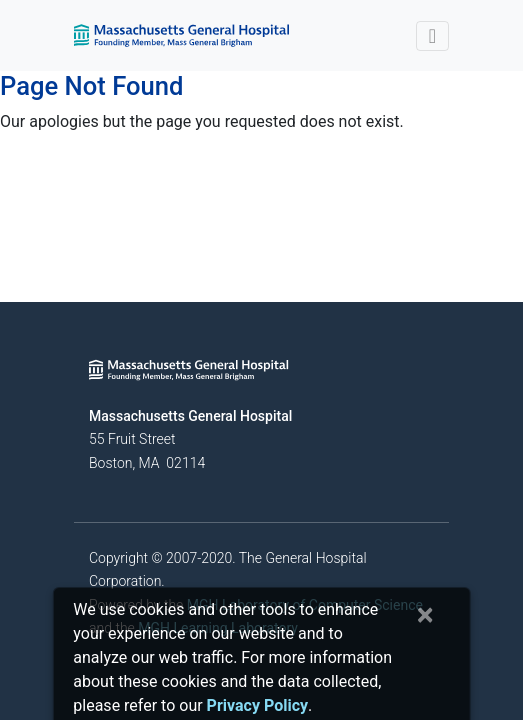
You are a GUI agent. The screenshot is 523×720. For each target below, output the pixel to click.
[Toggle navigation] (432, 36)
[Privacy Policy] (257, 706)
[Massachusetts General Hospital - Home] (189, 369)
